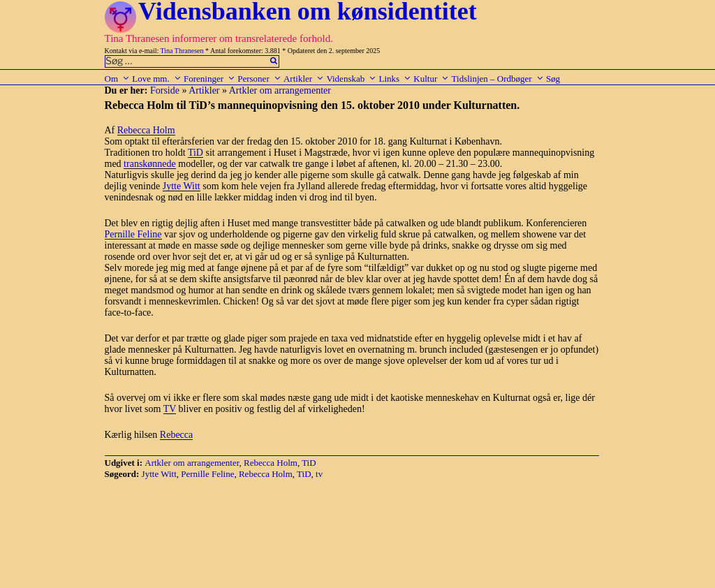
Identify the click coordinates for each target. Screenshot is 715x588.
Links (395, 79)
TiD (196, 153)
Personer (259, 79)
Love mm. (156, 79)
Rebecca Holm (146, 130)
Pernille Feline (133, 234)
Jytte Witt (182, 186)
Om (118, 79)
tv (319, 474)
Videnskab (351, 79)
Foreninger (209, 79)
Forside (165, 90)
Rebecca (176, 435)
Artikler (304, 79)
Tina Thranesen (182, 51)
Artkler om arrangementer (280, 90)
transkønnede (150, 164)
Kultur (431, 79)
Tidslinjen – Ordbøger (498, 79)
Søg (553, 79)
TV (170, 409)
